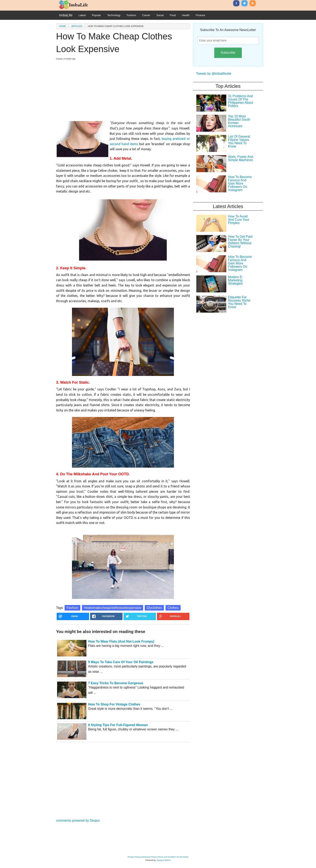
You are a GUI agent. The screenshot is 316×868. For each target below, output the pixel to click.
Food (173, 15)
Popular (97, 15)
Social (160, 15)
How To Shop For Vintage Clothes (114, 704)
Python (168, 860)
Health (186, 15)
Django (160, 860)
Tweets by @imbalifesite (214, 74)
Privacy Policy (134, 857)
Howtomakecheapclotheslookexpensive (113, 608)
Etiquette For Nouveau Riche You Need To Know (239, 302)
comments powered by (78, 821)
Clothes (173, 608)
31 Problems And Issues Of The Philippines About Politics (240, 101)
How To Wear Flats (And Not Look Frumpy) (121, 641)
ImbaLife (66, 15)
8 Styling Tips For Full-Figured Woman (118, 725)
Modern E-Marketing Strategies (236, 280)
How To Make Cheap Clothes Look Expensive (116, 26)
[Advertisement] (123, 89)
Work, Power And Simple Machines (240, 158)
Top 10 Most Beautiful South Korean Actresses (239, 121)
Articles (77, 26)
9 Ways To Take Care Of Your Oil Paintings (121, 662)
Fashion (131, 15)
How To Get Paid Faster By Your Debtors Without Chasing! (240, 241)
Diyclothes (154, 608)
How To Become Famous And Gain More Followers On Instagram (240, 183)
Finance (200, 15)
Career (146, 15)
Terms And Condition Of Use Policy (173, 857)
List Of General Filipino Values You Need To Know (239, 141)
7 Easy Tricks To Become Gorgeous (116, 683)
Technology (114, 15)
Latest (82, 15)
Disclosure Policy (149, 857)
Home (62, 26)
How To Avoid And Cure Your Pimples (239, 220)
